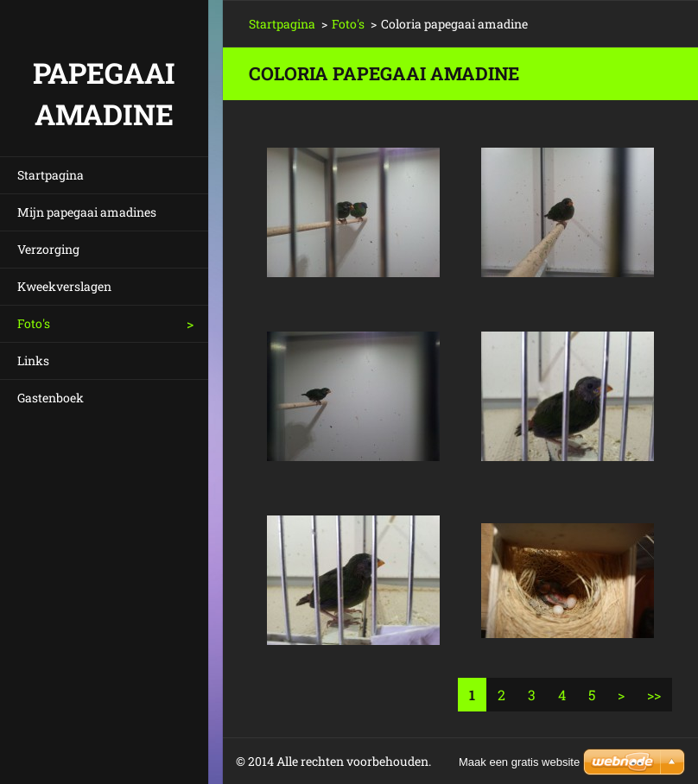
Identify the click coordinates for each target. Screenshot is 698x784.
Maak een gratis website (519, 762)
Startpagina (51, 175)
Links (33, 360)
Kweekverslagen (64, 286)
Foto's (34, 323)
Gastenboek (51, 398)
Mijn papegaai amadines (87, 212)
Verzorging (48, 249)
